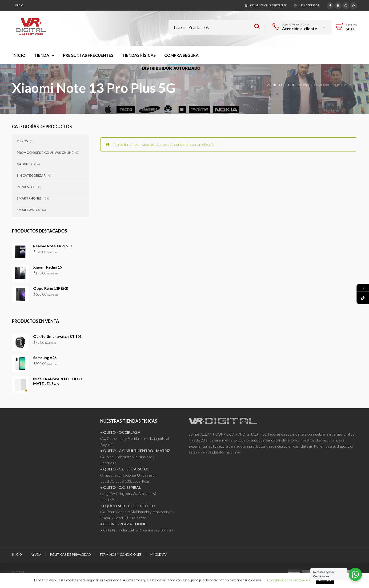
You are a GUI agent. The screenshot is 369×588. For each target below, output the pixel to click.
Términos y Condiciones (121, 555)
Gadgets (24, 164)
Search (257, 27)
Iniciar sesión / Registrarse (268, 5)
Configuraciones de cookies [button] (289, 580)
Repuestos (26, 187)
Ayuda (36, 555)
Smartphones (29, 198)
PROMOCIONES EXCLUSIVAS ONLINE (45, 153)
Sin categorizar (31, 176)
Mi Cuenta (159, 555)
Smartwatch (28, 210)
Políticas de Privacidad (70, 555)
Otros (22, 141)
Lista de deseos (309, 5)
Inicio (19, 5)
